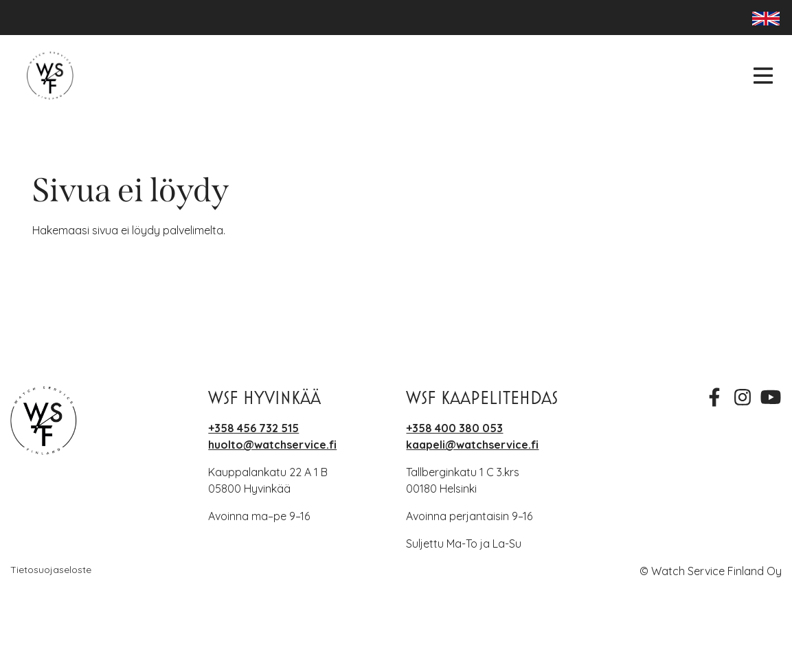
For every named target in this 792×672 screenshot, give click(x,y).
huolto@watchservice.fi (272, 445)
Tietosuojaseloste (51, 570)
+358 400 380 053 (454, 428)
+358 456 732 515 (253, 428)
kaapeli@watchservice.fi (472, 445)
